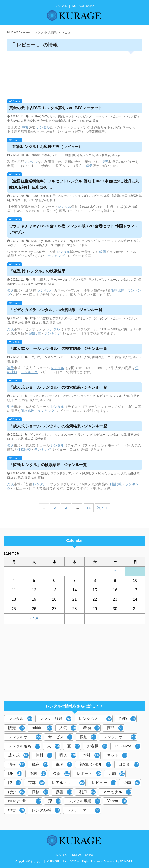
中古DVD (13, 121)
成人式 (127, 357)
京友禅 (116, 196)
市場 (64, 765)
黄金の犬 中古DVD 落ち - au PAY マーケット (56, 108)
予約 (38, 774)
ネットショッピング (78, 116)
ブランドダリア (61, 473)
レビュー (115, 116)
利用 (87, 792)
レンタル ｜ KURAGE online (74, 855)
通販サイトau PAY (79, 121)
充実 (136, 241)
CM (38, 357)
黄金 (96, 121)
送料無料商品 (57, 121)
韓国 (103, 252)
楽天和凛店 (103, 155)
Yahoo (117, 801)
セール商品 (57, 116)
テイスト (55, 396)
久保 (61, 774)
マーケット (100, 116)
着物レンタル (95, 765)
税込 (40, 765)
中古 (25, 127)
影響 (64, 792)
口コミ (22, 284)
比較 (121, 290)
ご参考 (46, 155)
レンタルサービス (25, 737)
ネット (117, 755)
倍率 (28, 323)
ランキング (89, 241)
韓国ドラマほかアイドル (71, 245)
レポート (89, 774)
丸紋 (107, 196)
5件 (32, 357)
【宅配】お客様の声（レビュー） (46, 147)
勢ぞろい (29, 245)
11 (89, 508)
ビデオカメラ (83, 318)
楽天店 (116, 155)
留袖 (41, 478)
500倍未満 (44, 318)
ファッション (71, 396)
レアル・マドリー (68, 783)
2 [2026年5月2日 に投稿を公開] (115, 571)
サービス (60, 737)
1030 (35, 196)
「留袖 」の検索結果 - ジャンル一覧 (48, 465)
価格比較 (18, 323)
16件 (36, 473)
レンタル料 (46, 810)
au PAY (36, 116)
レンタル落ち (131, 116)
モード (72, 435)
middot (42, 728)
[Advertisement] (74, 73)
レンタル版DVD (122, 241)
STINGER (126, 862)
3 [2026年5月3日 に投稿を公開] (135, 571)
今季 (132, 783)
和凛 (68, 155)
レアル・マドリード (84, 810)
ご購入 (42, 280)
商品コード (19, 200)
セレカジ (41, 396)
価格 (114, 290)
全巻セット (14, 245)
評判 (44, 121)
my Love (44, 241)
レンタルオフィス (120, 737)
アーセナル (117, 792)
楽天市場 (41, 284)
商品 (31, 284)
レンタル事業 (84, 801)
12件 (33, 318)
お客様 (36, 155)
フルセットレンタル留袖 (73, 196)
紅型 (51, 284)
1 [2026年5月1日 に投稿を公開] (95, 571)
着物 (91, 728)
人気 (134, 280)
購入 (68, 755)
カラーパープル (58, 280)
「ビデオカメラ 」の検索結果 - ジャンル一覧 (56, 310)
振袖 (88, 737)
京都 (36, 783)
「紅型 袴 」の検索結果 (37, 271)
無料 (44, 755)
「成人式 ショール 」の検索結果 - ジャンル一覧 (58, 349)
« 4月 (34, 618)
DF (15, 774)
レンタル (43, 127)
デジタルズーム (63, 318)
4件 (34, 280)
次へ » (102, 508)
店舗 (116, 774)
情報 (16, 765)
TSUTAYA (127, 746)
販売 (16, 728)
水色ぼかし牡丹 (45, 200)
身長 (15, 361)
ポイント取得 (78, 280)
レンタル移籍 (55, 719)
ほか (16, 792)
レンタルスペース (95, 719)
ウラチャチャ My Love (66, 241)
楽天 (105, 162)
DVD (45, 116)
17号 (53, 196)
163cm (44, 196)
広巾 (31, 200)
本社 (91, 755)
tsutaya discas (25, 801)
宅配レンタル (85, 155)
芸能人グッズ (45, 245)
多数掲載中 (28, 121)
